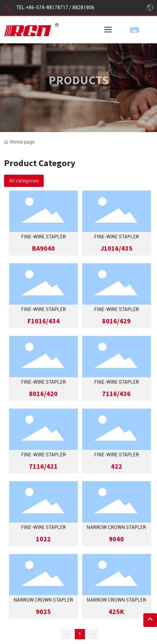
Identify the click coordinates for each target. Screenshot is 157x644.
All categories (24, 181)
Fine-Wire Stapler (117, 237)
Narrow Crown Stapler (116, 527)
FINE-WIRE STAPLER (44, 237)
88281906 (83, 8)
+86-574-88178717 (47, 8)
